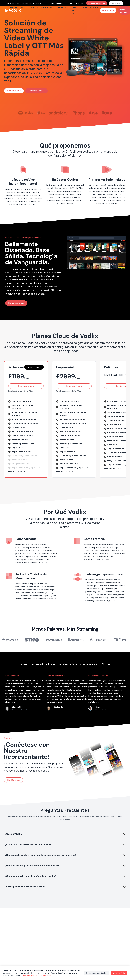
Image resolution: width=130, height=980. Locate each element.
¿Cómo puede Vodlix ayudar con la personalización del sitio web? (41, 855)
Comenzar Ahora (36, 91)
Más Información (17, 472)
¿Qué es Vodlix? (14, 834)
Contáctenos (116, 3)
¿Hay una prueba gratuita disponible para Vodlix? (32, 866)
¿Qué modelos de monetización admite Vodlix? (31, 876)
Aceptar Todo (119, 973)
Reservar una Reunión (97, 3)
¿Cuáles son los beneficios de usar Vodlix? (28, 844)
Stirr (70, 710)
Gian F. (99, 707)
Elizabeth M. (18, 707)
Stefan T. (58, 707)
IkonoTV (24, 710)
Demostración (108, 10)
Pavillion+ (105, 710)
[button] (26, 472)
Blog (85, 7)
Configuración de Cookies (97, 973)
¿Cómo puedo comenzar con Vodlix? (25, 887)
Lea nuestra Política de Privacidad (37, 976)
